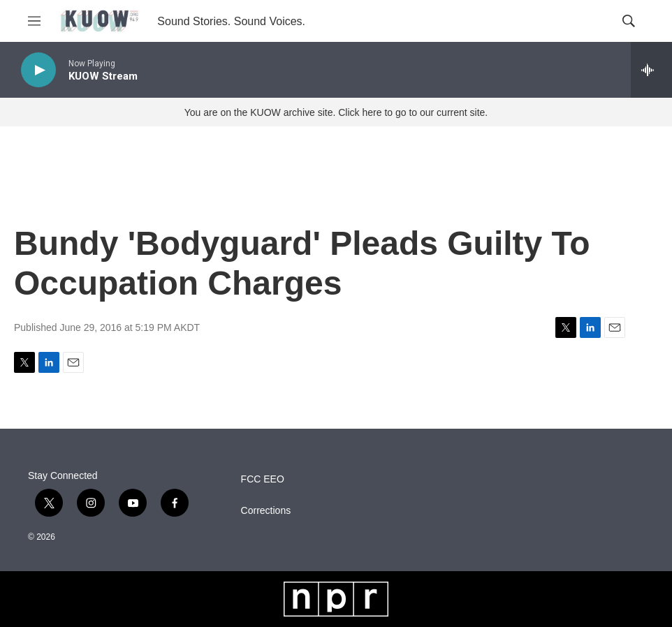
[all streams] (651, 70)
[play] (38, 70)
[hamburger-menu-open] (34, 21)
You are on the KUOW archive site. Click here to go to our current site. (336, 112)
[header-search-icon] (629, 21)
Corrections (266, 511)
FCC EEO (263, 479)
